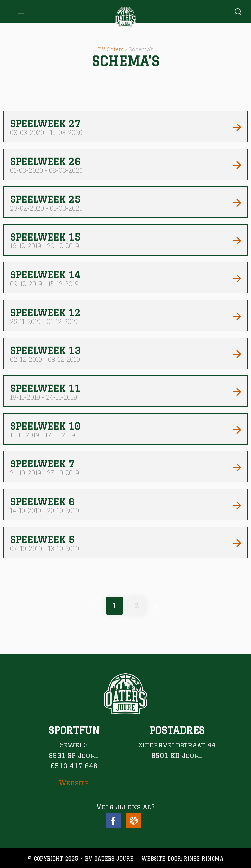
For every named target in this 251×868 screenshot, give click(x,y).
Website (74, 783)
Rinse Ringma (204, 859)
